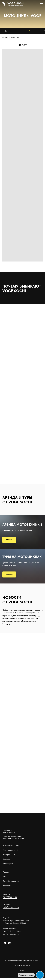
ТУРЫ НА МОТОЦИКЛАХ (22, 557)
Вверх (23, 970)
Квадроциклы (9, 854)
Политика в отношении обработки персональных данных (23, 961)
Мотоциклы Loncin (11, 850)
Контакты (7, 885)
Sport (18, 37)
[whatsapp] (9, 944)
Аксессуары (8, 863)
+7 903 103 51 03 (10, 897)
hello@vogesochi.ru (11, 907)
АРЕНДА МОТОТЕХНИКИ (22, 525)
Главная (5, 37)
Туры (5, 877)
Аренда (6, 872)
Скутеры (7, 859)
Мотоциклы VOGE (11, 845)
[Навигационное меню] (41, 4)
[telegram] (5, 944)
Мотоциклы (12, 37)
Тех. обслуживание (11, 881)
